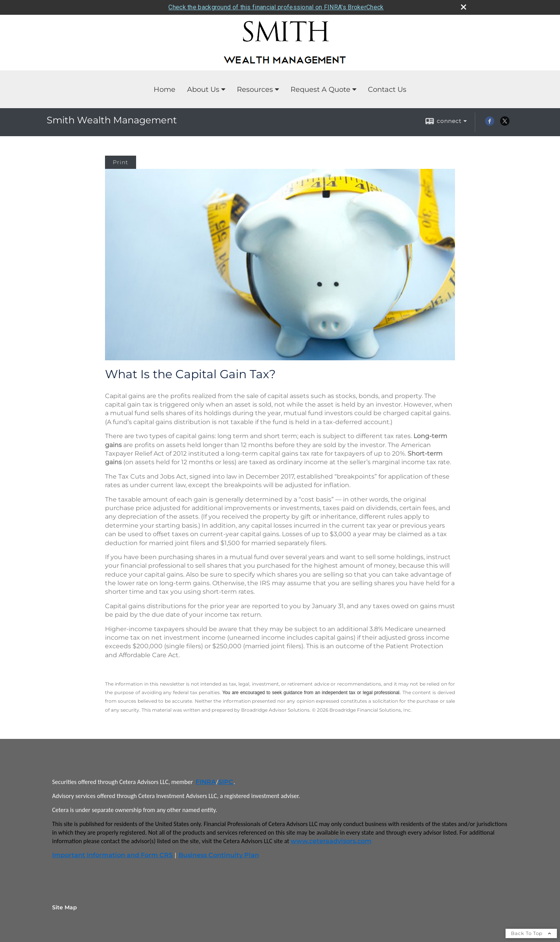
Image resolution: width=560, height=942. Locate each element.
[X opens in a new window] (505, 124)
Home (164, 89)
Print (121, 162)
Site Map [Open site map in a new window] (65, 907)
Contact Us (387, 89)
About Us (203, 89)
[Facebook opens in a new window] (490, 124)
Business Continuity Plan (219, 855)
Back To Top (531, 933)
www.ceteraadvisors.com (331, 841)
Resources (255, 89)
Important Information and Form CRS (112, 855)
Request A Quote (320, 89)
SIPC (226, 782)
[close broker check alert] (464, 7)
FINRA (206, 782)
